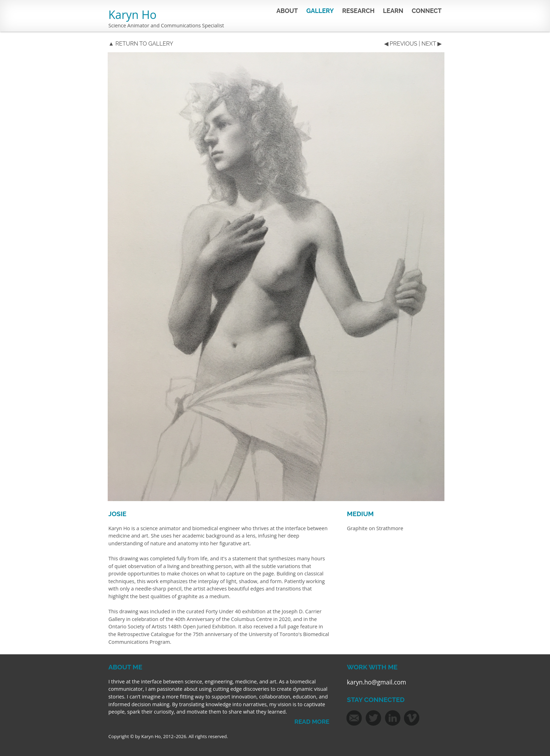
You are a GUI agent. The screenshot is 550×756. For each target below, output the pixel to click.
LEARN (393, 11)
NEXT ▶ (431, 44)
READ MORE (312, 722)
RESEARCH (358, 11)
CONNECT (427, 11)
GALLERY (320, 11)
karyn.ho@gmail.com (377, 682)
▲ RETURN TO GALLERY (141, 44)
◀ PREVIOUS (401, 44)
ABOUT (287, 11)
